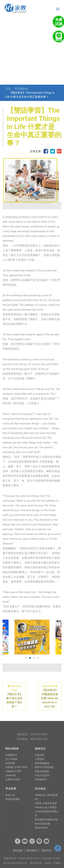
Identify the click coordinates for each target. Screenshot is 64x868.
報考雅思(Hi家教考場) (46, 820)
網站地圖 (18, 851)
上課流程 (40, 759)
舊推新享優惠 (13, 799)
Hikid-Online (41, 828)
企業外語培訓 (13, 780)
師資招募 (10, 763)
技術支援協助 (42, 771)
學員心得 (10, 795)
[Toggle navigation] (58, 9)
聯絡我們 (46, 851)
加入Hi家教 (11, 759)
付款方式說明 (42, 775)
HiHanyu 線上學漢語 (46, 807)
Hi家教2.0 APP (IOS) (16, 767)
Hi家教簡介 (11, 755)
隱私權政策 (32, 851)
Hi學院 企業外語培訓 (46, 803)
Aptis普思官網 (42, 824)
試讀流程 (40, 755)
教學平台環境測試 (44, 767)
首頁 (8, 89)
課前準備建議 (42, 763)
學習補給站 (22, 89)
